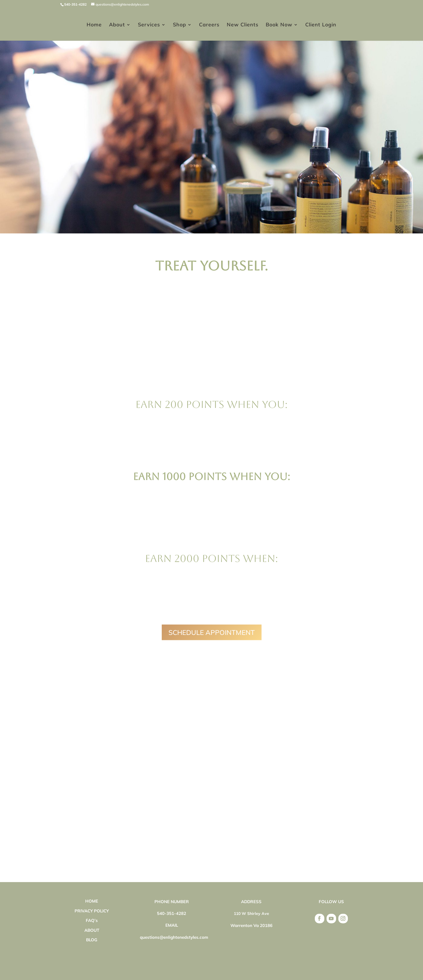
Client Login (321, 25)
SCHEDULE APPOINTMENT (212, 632)
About (117, 25)
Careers (209, 25)
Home (94, 25)
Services (149, 25)
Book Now (279, 25)
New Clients (243, 25)
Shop (180, 25)
